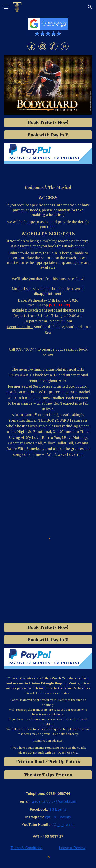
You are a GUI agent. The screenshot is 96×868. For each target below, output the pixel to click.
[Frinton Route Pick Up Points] (48, 762)
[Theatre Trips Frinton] (48, 775)
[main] (48, 187)
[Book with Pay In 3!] (48, 135)
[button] (6, 7)
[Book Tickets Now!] (48, 122)
